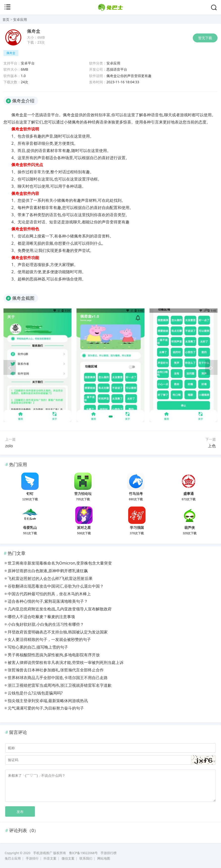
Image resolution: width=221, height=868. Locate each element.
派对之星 (84, 528)
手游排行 (32, 858)
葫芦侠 (190, 528)
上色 (212, 446)
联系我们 (86, 858)
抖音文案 (50, 858)
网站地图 (104, 858)
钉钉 (30, 494)
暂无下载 (205, 38)
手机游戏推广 (43, 853)
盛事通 (189, 494)
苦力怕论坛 (83, 494)
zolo (9, 446)
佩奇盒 (11, 53)
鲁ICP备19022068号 (83, 853)
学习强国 (137, 528)
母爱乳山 (30, 528)
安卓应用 (20, 19)
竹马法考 (136, 494)
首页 (6, 19)
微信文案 (68, 858)
